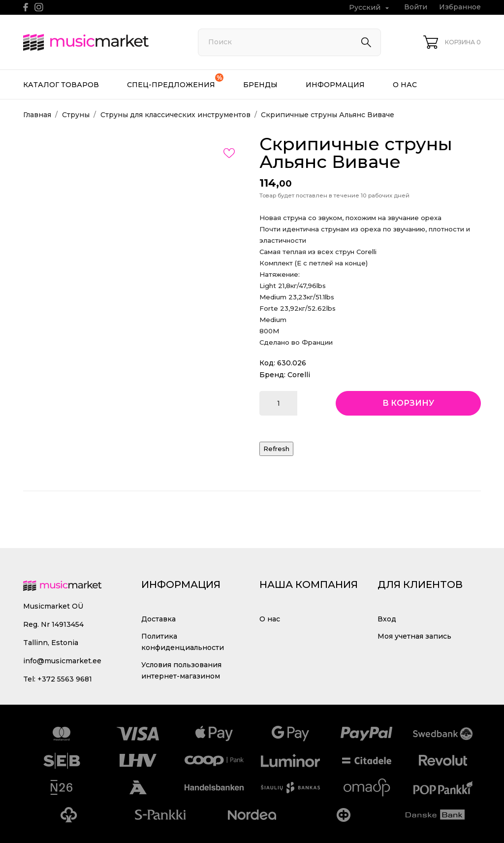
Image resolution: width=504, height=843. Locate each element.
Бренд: (272, 375)
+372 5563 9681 (65, 679)
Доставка (158, 619)
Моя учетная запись (414, 636)
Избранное (460, 7)
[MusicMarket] (99, 42)
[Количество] (278, 403)
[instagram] (39, 7)
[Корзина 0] (452, 42)
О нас (405, 85)
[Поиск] (289, 42)
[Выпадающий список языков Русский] (370, 8)
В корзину (408, 403)
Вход (387, 619)
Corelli (299, 375)
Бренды (260, 85)
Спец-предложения (175, 81)
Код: (267, 363)
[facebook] (26, 7)
